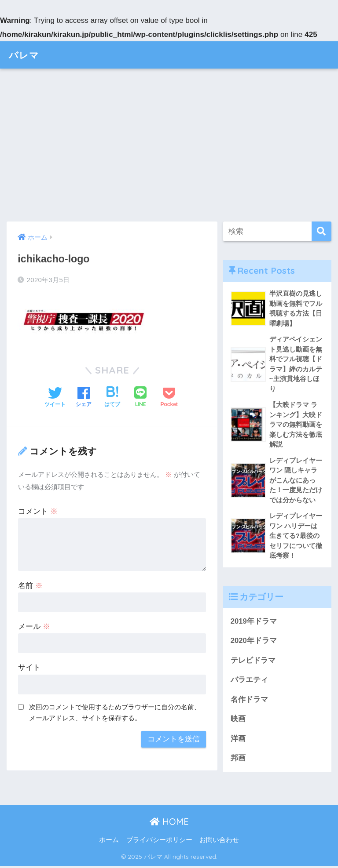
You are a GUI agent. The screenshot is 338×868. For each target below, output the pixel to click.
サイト (29, 667)
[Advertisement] (169, 145)
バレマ (25, 55)
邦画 (238, 760)
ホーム (109, 843)
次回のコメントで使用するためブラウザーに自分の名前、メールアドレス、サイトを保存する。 (115, 712)
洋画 (238, 740)
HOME (169, 824)
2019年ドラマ (254, 623)
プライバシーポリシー (159, 843)
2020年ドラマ (254, 642)
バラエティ (249, 681)
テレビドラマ (253, 662)
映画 (238, 721)
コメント (38, 511)
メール (34, 626)
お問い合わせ (219, 843)
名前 (30, 586)
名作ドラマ (249, 701)
